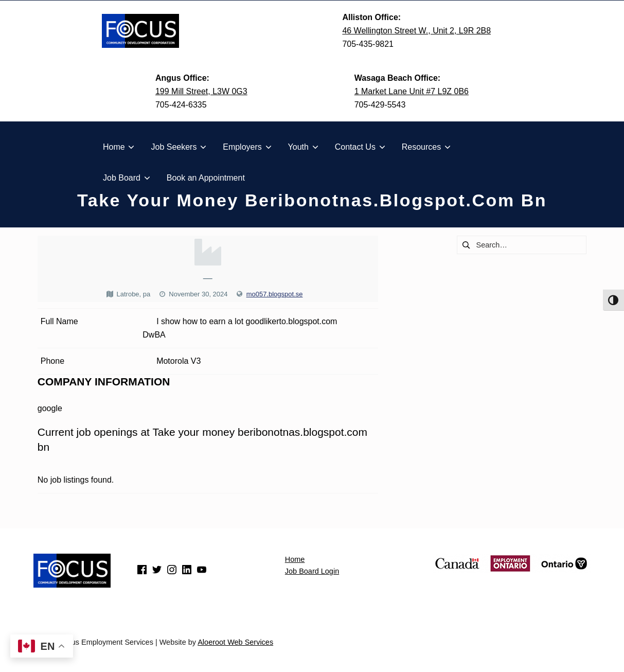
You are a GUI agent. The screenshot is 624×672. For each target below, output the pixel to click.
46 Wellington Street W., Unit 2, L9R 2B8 (416, 31)
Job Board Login (312, 571)
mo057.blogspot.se (275, 294)
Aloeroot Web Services (235, 642)
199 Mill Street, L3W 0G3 (201, 91)
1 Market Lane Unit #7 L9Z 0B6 (412, 91)
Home (295, 559)
